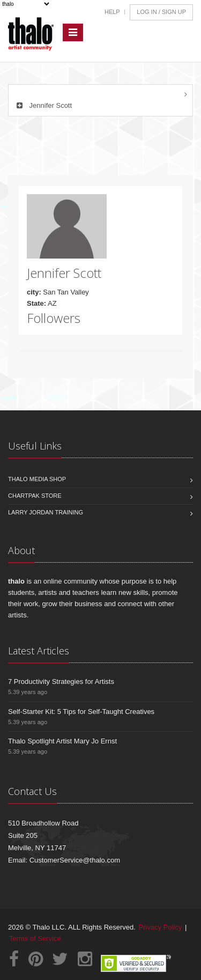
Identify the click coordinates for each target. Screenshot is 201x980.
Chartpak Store (35, 496)
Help (112, 12)
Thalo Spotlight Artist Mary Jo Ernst (62, 741)
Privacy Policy (161, 927)
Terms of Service (35, 938)
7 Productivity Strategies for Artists (61, 681)
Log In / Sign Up (161, 12)
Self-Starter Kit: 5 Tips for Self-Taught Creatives (81, 712)
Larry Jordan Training (46, 512)
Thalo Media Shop (37, 479)
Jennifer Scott (43, 105)
